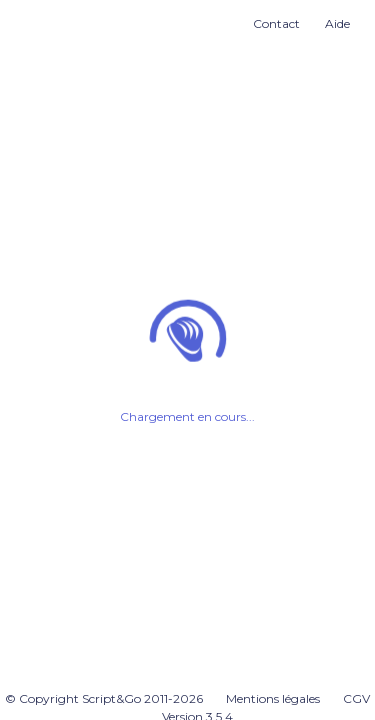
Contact (276, 23)
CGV (356, 698)
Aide (337, 23)
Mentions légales (273, 698)
